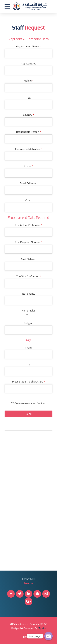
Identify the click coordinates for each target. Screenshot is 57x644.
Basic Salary (29, 259)
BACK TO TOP (30, 637)
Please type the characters (29, 382)
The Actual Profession (29, 225)
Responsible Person (28, 132)
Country (29, 115)
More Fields (29, 311)
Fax (28, 98)
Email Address (29, 183)
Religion (29, 323)
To (28, 365)
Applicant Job (29, 64)
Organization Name (28, 46)
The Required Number (29, 242)
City (28, 201)
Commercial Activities (28, 149)
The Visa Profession (29, 277)
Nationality (29, 294)
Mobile (28, 81)
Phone (28, 166)
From (28, 348)
